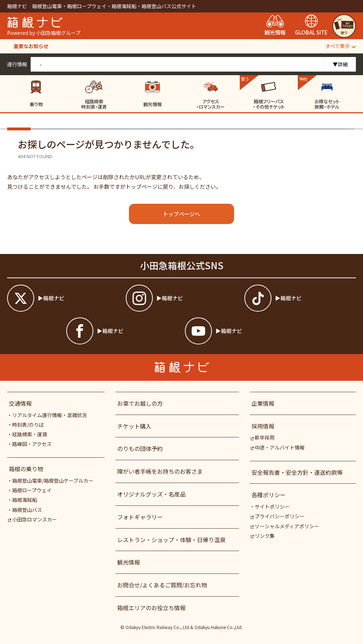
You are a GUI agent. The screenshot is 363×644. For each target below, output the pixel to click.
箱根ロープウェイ (32, 490)
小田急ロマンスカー (33, 519)
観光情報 (129, 562)
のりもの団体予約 (140, 448)
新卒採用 (262, 437)
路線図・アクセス (32, 444)
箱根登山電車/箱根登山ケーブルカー (53, 481)
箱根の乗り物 (26, 469)
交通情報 (20, 403)
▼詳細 (340, 64)
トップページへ (181, 214)
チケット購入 (134, 426)
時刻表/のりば (28, 425)
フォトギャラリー (140, 517)
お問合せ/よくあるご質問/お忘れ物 (162, 585)
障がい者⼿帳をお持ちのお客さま (160, 471)
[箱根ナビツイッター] (63, 298)
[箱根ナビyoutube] (241, 331)
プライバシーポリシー (277, 516)
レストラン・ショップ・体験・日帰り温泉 (171, 540)
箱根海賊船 (25, 500)
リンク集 (262, 536)
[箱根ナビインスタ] (181, 298)
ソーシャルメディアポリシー (285, 526)
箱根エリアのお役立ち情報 (151, 608)
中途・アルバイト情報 (277, 447)
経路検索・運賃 (30, 434)
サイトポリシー (272, 507)
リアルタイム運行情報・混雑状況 (50, 415)
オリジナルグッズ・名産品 (151, 494)
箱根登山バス (27, 510)
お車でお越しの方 (140, 403)
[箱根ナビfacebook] (122, 331)
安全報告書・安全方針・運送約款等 (297, 472)
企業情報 (263, 403)
